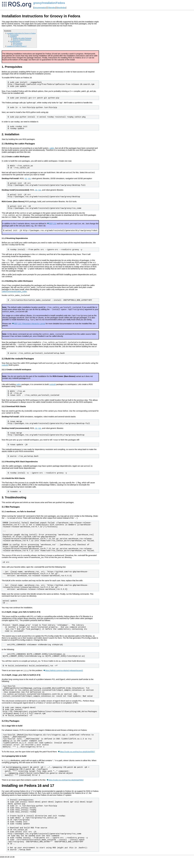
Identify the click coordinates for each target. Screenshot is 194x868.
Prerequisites (14, 35)
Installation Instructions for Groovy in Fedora (21, 33)
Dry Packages (17, 45)
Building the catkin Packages (22, 38)
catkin (52, 148)
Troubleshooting (15, 41)
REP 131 (53, 225)
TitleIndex (52, 8)
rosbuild (5, 373)
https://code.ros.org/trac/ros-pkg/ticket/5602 (66, 790)
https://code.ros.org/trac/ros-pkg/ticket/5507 (77, 762)
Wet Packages (18, 43)
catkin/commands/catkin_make (14, 296)
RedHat (7, 771)
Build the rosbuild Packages (22, 40)
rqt (26, 179)
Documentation (40, 8)
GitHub (26, 681)
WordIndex (61, 8)
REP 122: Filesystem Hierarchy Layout (29, 331)
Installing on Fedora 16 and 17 (17, 46)
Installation (13, 36)
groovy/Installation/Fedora (49, 3)
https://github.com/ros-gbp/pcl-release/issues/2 (64, 681)
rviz (29, 179)
